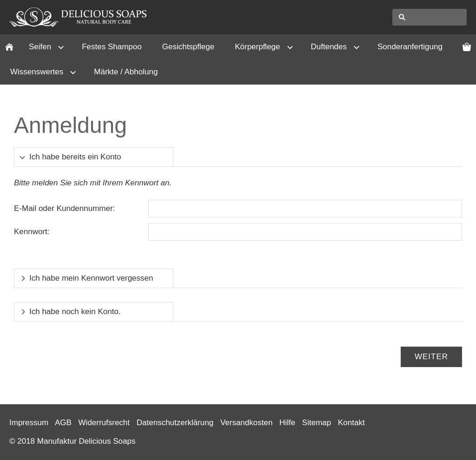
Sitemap (317, 423)
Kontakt (351, 423)
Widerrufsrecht (104, 423)
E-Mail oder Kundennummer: (64, 208)
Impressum (29, 423)
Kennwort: (32, 232)
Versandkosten (246, 423)
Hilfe (287, 423)
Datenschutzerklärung (175, 423)
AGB (63, 423)
